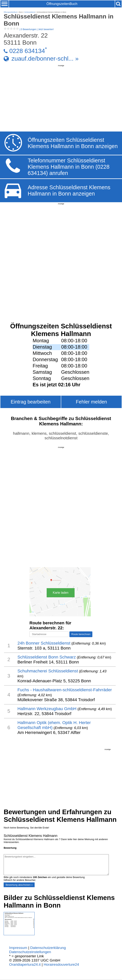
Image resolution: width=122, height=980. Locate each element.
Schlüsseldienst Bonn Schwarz (47, 657)
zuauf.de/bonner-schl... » (45, 59)
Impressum (18, 948)
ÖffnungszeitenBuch (62, 4)
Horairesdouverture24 (61, 964)
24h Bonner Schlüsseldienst (44, 643)
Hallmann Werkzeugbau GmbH (47, 709)
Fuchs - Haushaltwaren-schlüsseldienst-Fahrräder (65, 690)
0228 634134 (27, 51)
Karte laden (61, 593)
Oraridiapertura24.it (25, 964)
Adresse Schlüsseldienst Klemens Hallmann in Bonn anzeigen (69, 190)
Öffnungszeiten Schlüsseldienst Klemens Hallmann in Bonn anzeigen (73, 143)
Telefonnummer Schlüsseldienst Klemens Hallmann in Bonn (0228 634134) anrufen (69, 167)
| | (29, 29)
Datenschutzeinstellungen (30, 952)
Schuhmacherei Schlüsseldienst (48, 671)
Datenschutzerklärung (48, 948)
